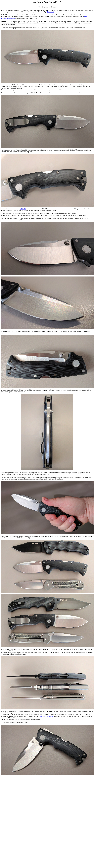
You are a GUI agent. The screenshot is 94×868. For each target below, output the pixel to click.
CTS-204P (23, 209)
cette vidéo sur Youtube (46, 716)
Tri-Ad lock (51, 12)
